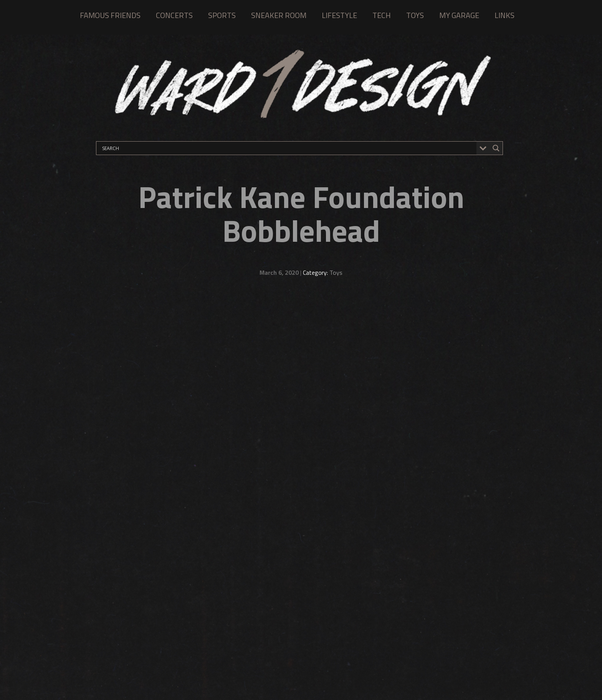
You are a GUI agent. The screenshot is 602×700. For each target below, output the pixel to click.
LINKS (504, 15)
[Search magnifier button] (496, 148)
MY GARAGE (459, 15)
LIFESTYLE (339, 15)
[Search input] (288, 148)
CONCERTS (174, 15)
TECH (382, 15)
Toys (336, 272)
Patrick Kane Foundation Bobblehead (301, 213)
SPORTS (222, 15)
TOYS (415, 15)
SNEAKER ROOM (279, 15)
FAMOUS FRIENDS (110, 15)
